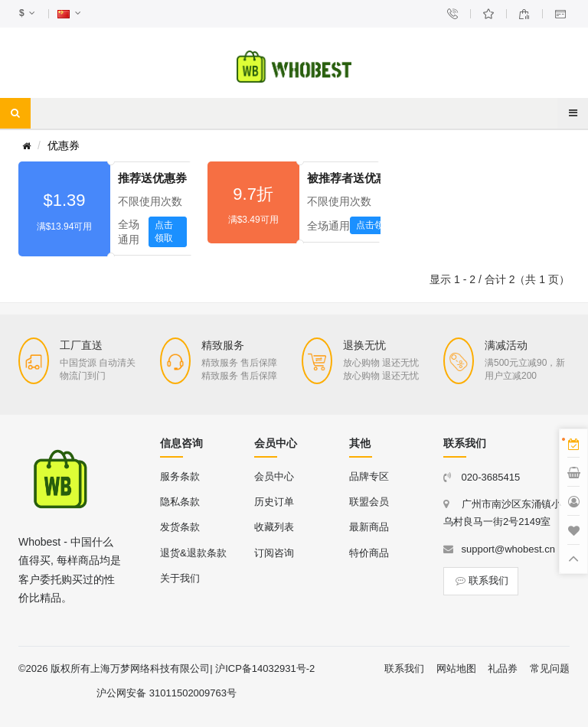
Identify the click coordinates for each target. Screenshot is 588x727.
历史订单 (274, 502)
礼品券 (503, 668)
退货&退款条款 (193, 553)
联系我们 (481, 580)
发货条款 (180, 527)
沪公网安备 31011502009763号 (167, 693)
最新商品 (369, 527)
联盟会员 (369, 502)
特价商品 (369, 553)
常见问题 (550, 668)
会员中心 (274, 476)
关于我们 (180, 578)
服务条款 (180, 476)
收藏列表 (274, 527)
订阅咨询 (274, 553)
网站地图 (456, 668)
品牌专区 (369, 476)
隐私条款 (180, 502)
